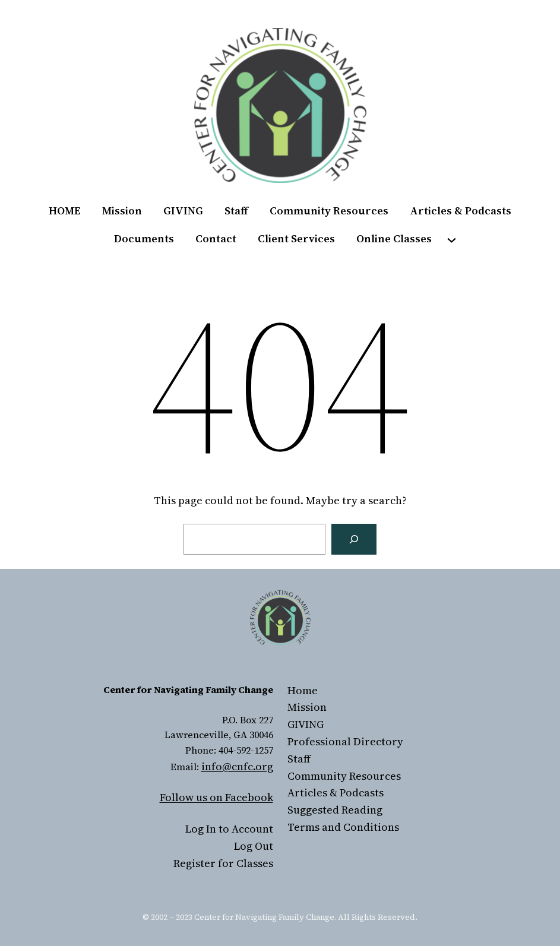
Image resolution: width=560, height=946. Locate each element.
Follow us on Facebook (216, 797)
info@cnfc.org (237, 766)
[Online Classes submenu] (452, 239)
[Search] (354, 539)
